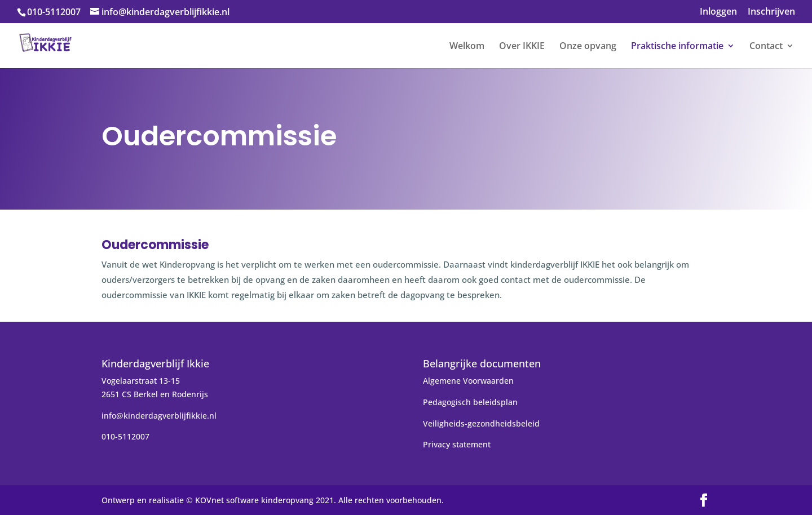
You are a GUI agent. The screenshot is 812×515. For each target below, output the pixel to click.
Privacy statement (457, 444)
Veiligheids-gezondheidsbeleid (481, 423)
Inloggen (718, 12)
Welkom (467, 47)
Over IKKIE (522, 47)
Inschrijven (771, 12)
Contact (766, 47)
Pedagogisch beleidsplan (470, 402)
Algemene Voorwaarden (468, 381)
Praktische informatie (677, 47)
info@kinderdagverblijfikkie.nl (159, 416)
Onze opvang (588, 47)
